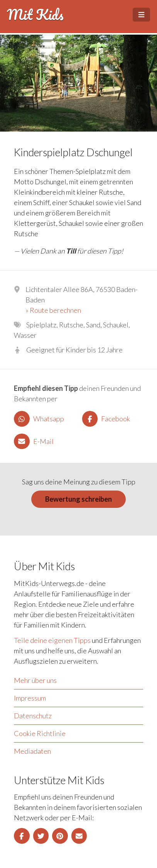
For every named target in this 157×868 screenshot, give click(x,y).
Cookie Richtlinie (40, 733)
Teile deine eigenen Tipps (52, 640)
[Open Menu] (141, 15)
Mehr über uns (35, 680)
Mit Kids (35, 15)
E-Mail (34, 442)
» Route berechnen (53, 310)
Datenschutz (33, 716)
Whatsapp (39, 419)
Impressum (30, 698)
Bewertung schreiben (78, 499)
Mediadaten (32, 751)
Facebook (106, 419)
